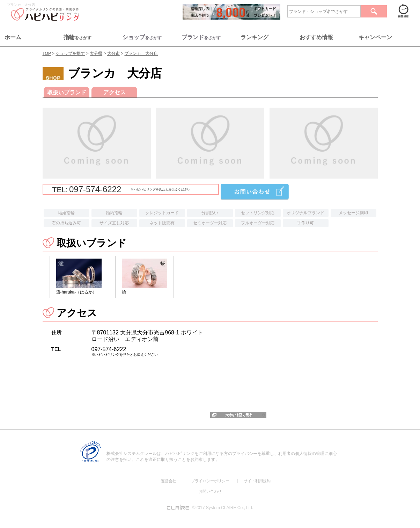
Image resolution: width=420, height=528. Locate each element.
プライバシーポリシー (210, 481)
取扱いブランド (66, 92)
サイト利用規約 (257, 481)
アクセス (114, 92)
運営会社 (169, 481)
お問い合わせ (210, 491)
